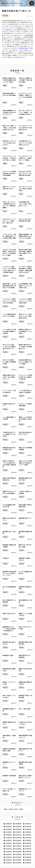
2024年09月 (28, 832)
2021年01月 (8, 857)
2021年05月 (28, 852)
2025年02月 (8, 832)
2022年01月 (8, 846)
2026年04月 (8, 824)
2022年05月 (28, 840)
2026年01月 (8, 826)
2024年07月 (18, 835)
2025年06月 (8, 829)
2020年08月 (28, 860)
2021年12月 (18, 846)
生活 (17, 809)
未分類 (6, 16)
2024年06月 (28, 835)
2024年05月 (8, 838)
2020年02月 (28, 863)
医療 (6, 809)
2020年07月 (8, 863)
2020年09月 (18, 860)
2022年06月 (18, 840)
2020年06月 (18, 863)
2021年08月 (28, 849)
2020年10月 (8, 860)
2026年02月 (28, 824)
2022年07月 (8, 840)
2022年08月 (28, 838)
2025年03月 (28, 829)
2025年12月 (18, 826)
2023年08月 (18, 838)
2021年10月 (8, 849)
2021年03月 (18, 854)
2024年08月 (8, 835)
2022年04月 (8, 843)
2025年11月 (28, 826)
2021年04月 (8, 854)
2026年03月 (18, 824)
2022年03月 (18, 843)
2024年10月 (18, 832)
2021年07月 (8, 852)
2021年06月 (18, 852)
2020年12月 (18, 857)
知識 (22, 809)
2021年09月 (18, 849)
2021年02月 (28, 854)
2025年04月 (18, 829)
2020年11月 (28, 857)
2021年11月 (28, 846)
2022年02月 (28, 843)
